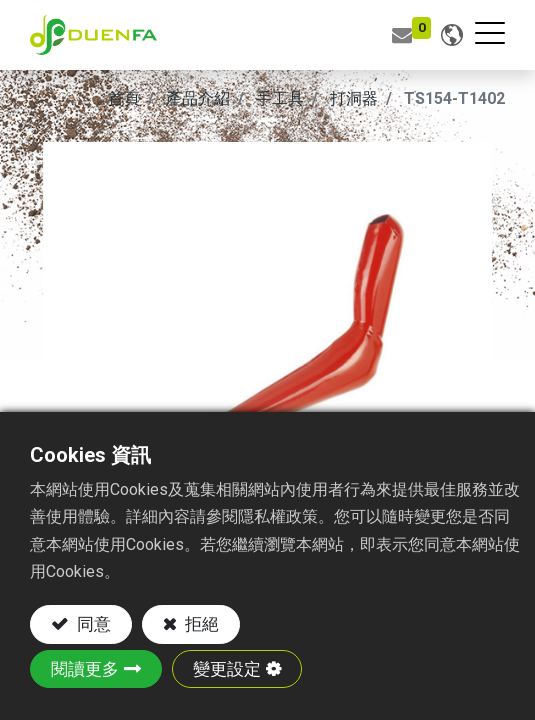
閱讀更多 (85, 669)
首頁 (124, 98)
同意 (92, 624)
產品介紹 (198, 98)
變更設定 (227, 669)
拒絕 (200, 624)
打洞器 (354, 98)
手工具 (280, 98)
